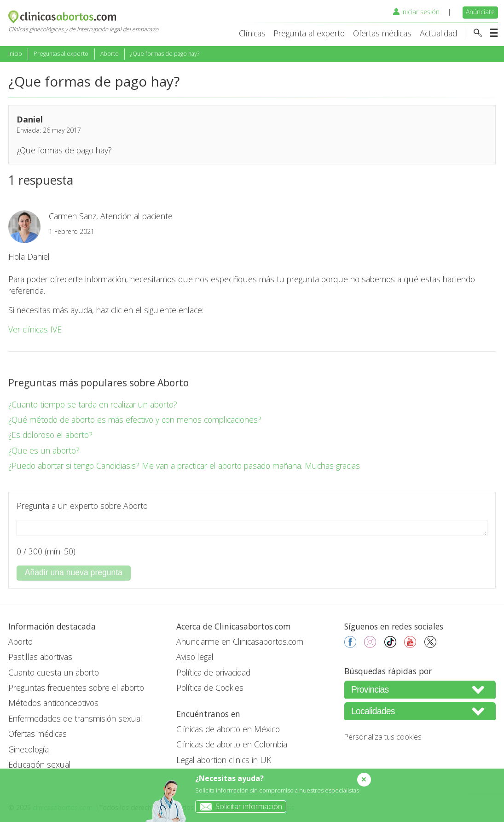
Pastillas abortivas (40, 657)
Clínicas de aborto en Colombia (232, 744)
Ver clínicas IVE (35, 329)
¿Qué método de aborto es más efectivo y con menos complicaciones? (135, 420)
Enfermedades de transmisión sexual (75, 718)
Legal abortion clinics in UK (224, 760)
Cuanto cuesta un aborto (54, 672)
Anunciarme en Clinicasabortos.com (240, 641)
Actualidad (438, 33)
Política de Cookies (210, 688)
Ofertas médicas (382, 33)
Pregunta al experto (309, 33)
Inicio (15, 54)
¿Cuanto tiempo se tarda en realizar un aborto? (93, 404)
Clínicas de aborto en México (228, 729)
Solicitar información (239, 806)
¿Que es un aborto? (44, 450)
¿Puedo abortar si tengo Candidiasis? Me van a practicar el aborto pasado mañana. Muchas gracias (184, 466)
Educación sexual (40, 764)
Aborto (110, 54)
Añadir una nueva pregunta (74, 572)
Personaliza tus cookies (383, 737)
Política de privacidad (213, 672)
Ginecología (29, 749)
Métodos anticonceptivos (53, 703)
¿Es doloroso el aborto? (50, 435)
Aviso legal (195, 657)
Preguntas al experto (61, 54)
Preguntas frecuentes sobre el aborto (76, 688)
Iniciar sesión (416, 12)
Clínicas (252, 33)
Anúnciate (480, 12)
